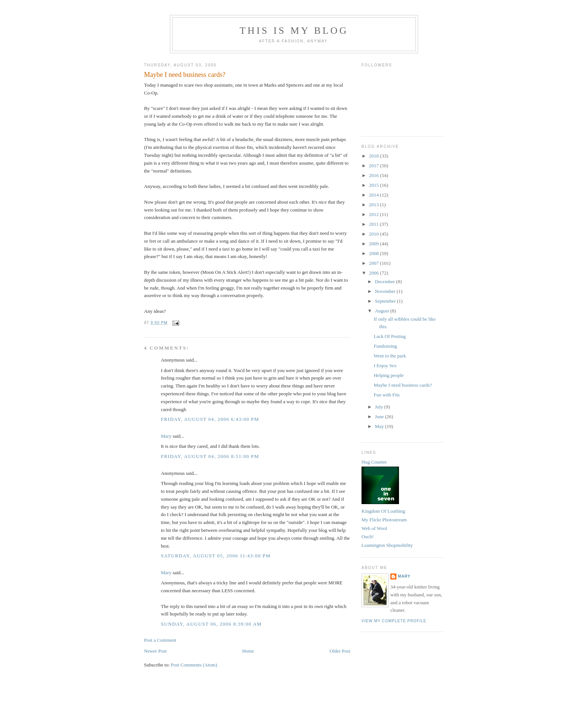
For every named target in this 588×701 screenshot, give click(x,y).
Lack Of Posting (389, 336)
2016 (374, 175)
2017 (374, 166)
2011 (374, 224)
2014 (374, 195)
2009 (374, 244)
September (386, 301)
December (386, 281)
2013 (374, 205)
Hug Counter (374, 462)
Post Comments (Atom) (194, 665)
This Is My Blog (294, 31)
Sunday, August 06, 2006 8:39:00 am (211, 624)
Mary (166, 436)
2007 (374, 263)
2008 (374, 253)
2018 (374, 156)
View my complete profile (394, 621)
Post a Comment (160, 640)
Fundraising (385, 346)
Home (248, 651)
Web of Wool (374, 528)
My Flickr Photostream (384, 520)
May (380, 426)
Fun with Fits (386, 395)
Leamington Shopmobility (387, 545)
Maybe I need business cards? (185, 75)
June (380, 417)
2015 (374, 185)
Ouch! (368, 537)
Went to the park (390, 356)
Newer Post (155, 651)
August (383, 311)
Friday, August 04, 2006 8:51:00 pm (210, 456)
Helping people (388, 375)
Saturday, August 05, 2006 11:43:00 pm (216, 556)
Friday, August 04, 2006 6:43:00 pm (210, 419)
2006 (374, 273)
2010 (374, 234)
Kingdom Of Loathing (383, 511)
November (386, 291)
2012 (374, 214)
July (380, 407)
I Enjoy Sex (385, 366)
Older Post (340, 651)
